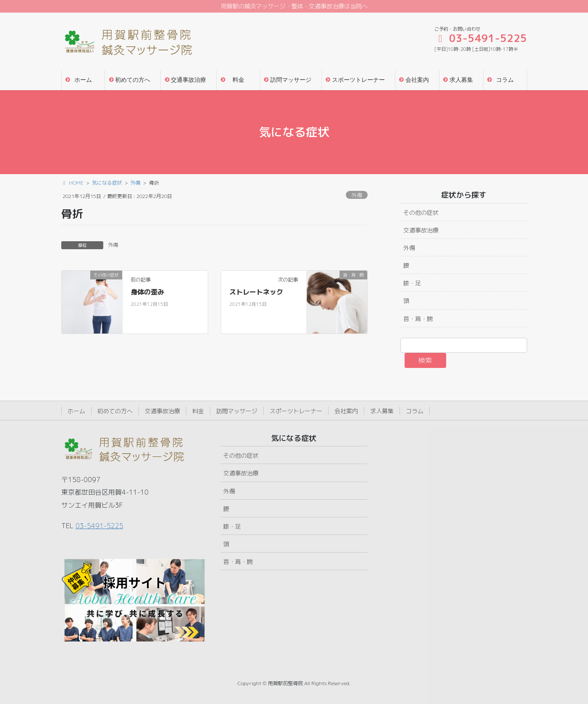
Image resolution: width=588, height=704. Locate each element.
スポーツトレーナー (296, 411)
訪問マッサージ (237, 411)
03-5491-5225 (99, 526)
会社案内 (346, 411)
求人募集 (382, 411)
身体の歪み (147, 292)
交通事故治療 (421, 230)
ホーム (76, 411)
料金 (198, 411)
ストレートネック (256, 292)
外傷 (357, 195)
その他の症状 (421, 213)
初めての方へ (115, 411)
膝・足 (412, 283)
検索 (425, 360)
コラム (415, 411)
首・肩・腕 (418, 319)
